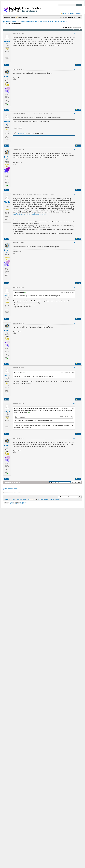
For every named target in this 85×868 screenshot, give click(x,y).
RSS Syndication (54, 499)
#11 (74, 438)
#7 (74, 287)
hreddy (7, 411)
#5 (74, 194)
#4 (74, 150)
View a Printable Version (11, 489)
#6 (74, 243)
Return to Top (32, 499)
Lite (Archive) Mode (43, 499)
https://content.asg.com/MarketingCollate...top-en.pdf (29, 214)
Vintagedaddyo (20, 504)
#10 (74, 404)
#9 (74, 368)
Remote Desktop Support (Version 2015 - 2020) (53, 21)
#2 (74, 69)
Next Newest (17, 482)
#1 (74, 33)
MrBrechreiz (12, 504)
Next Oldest (8, 482)
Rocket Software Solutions (19, 499)
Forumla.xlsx (20, 133)
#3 (74, 114)
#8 (74, 323)
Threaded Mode (77, 30)
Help (79, 13)
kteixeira (51, 114)
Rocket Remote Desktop (33, 21)
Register (26, 17)
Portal (64, 13)
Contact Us (7, 499)
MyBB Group (23, 502)
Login (20, 17)
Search (72, 13)
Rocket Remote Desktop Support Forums (14, 21)
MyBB (11, 502)
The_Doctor (51, 194)
